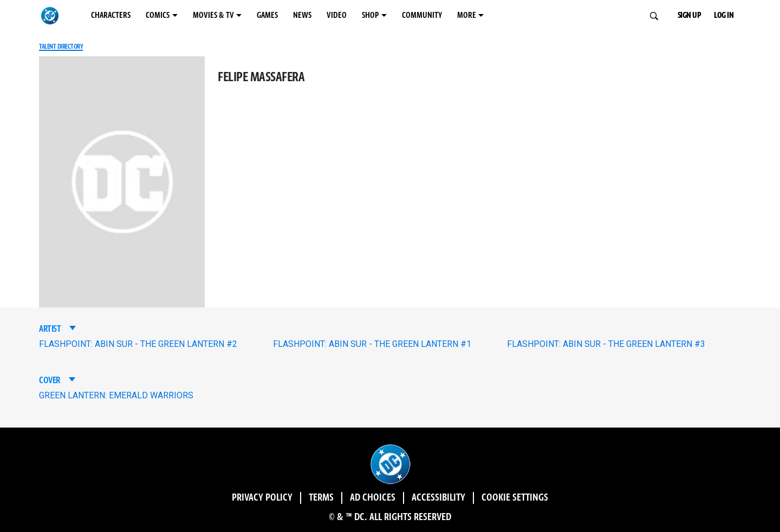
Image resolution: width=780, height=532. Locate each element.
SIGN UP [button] (690, 15)
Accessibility (438, 498)
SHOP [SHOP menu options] (370, 15)
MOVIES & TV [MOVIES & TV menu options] (213, 15)
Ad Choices (373, 498)
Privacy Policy (262, 498)
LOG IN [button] (724, 15)
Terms (321, 498)
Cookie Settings (515, 498)
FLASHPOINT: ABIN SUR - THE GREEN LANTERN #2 (138, 344)
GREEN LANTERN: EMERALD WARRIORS (116, 395)
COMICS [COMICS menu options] (158, 15)
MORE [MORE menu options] (467, 15)
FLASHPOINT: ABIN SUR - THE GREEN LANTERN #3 (606, 344)
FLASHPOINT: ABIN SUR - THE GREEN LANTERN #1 (372, 344)
